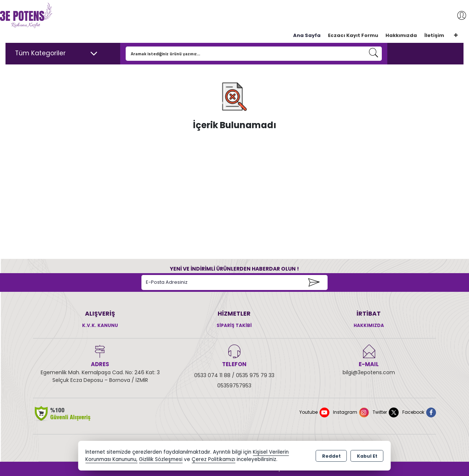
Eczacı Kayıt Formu (353, 35)
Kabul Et (367, 456)
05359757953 (234, 386)
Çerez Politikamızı (213, 459)
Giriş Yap (458, 15)
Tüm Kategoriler (56, 53)
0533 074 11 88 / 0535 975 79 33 (234, 375)
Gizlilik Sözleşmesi (161, 459)
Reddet (331, 456)
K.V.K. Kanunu (100, 325)
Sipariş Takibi (234, 325)
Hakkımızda (401, 35)
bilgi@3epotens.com (369, 372)
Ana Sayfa (307, 35)
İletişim (434, 35)
